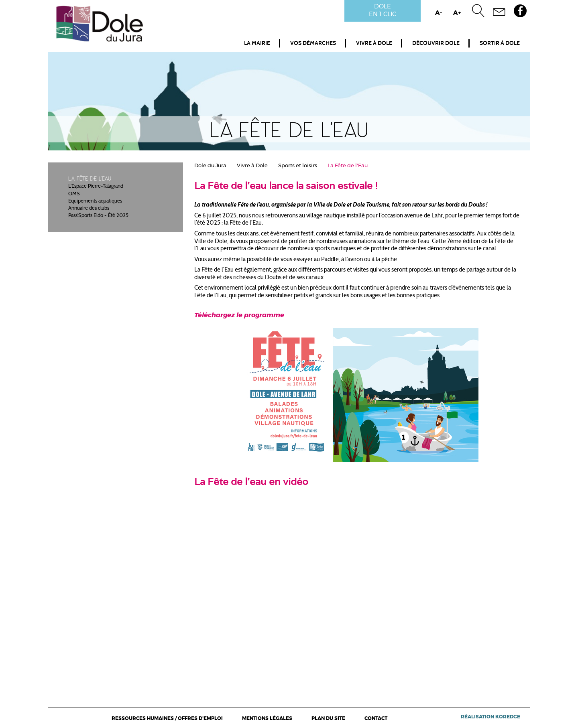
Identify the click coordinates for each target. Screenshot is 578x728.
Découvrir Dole (436, 43)
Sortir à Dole (500, 43)
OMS (74, 194)
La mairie (257, 43)
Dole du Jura (210, 166)
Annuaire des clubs (89, 209)
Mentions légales (267, 718)
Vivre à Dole (374, 43)
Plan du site (328, 718)
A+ (457, 13)
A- (439, 13)
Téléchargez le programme (239, 315)
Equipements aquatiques (95, 201)
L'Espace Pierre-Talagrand (96, 187)
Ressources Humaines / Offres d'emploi (167, 718)
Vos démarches (313, 43)
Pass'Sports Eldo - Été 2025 (98, 216)
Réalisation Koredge (490, 717)
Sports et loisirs (298, 166)
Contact (376, 718)
